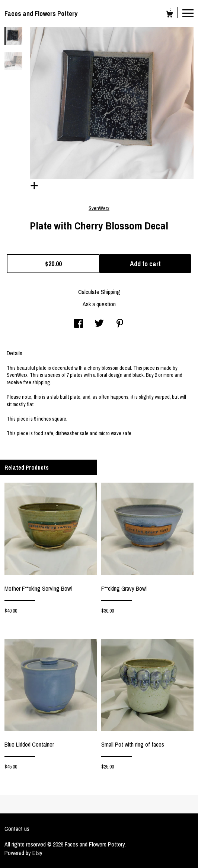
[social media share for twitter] (99, 324)
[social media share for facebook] (79, 324)
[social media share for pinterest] (120, 324)
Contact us (17, 829)
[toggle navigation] (188, 13)
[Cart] (170, 15)
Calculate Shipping (99, 292)
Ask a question (99, 304)
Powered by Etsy (23, 853)
